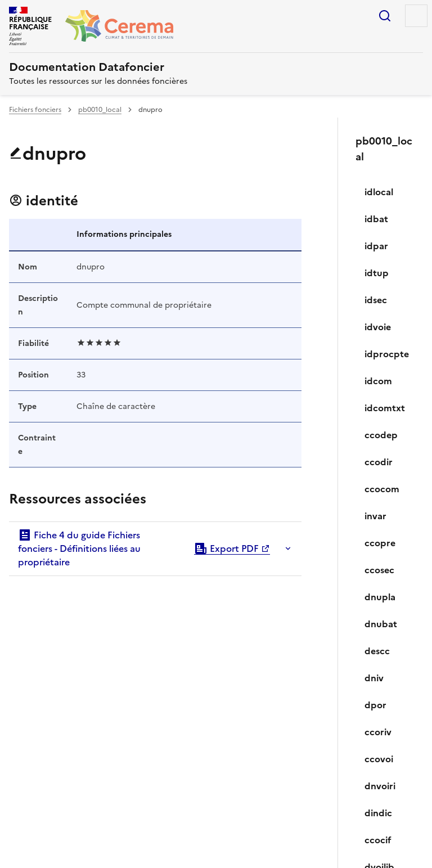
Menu (416, 16)
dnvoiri (380, 786)
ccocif (378, 840)
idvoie (378, 327)
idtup (377, 273)
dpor (375, 705)
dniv (374, 678)
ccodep (381, 435)
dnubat (381, 624)
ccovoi (379, 759)
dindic (378, 813)
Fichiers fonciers (35, 110)
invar (375, 516)
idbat (376, 219)
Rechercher (385, 16)
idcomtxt (385, 408)
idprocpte (387, 354)
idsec (376, 300)
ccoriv (378, 732)
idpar (376, 246)
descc (377, 651)
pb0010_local (100, 110)
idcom (378, 381)
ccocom (382, 489)
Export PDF (226, 548)
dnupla (380, 597)
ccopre (380, 543)
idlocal (379, 192)
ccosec (379, 570)
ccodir (379, 462)
